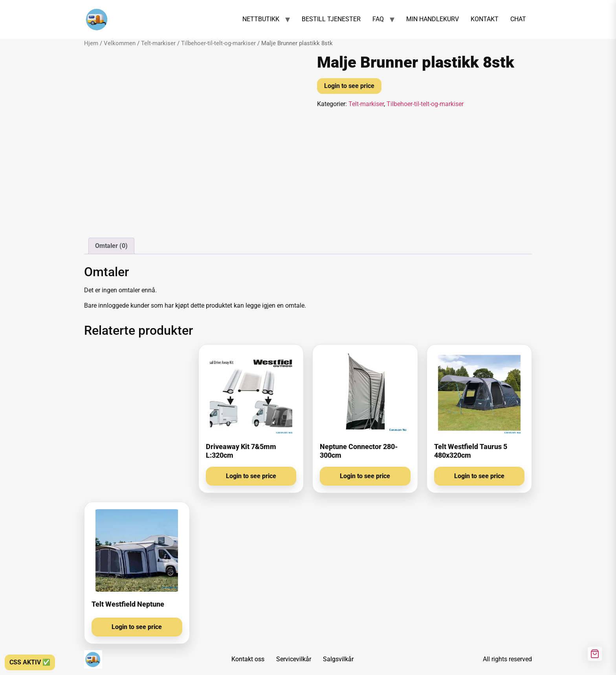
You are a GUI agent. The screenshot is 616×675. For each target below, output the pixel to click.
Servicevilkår (294, 659)
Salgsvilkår (338, 659)
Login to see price (349, 86)
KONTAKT (485, 19)
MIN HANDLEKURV (433, 19)
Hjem (91, 43)
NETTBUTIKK (261, 19)
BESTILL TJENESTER (331, 19)
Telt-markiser (158, 43)
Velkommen (120, 43)
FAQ (378, 19)
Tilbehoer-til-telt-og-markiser (218, 43)
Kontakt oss (248, 659)
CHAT (518, 19)
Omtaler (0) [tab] (111, 246)
